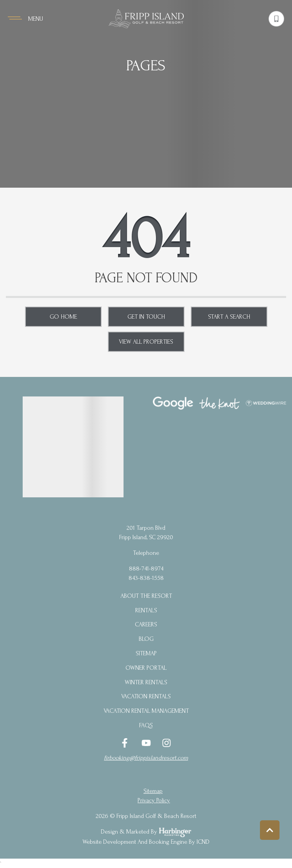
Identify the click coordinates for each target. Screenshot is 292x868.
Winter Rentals (146, 682)
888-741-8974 (146, 569)
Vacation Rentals (146, 696)
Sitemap (146, 653)
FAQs (146, 725)
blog (146, 639)
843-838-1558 (146, 578)
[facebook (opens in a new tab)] (126, 743)
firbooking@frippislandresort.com (146, 758)
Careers (146, 624)
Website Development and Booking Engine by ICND (146, 842)
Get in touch (146, 317)
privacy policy (154, 800)
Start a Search (229, 317)
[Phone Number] (276, 19)
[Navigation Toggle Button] (25, 19)
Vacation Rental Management (146, 711)
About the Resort (146, 596)
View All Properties (146, 342)
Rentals (146, 610)
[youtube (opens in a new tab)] (146, 743)
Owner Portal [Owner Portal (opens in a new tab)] (146, 668)
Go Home (63, 317)
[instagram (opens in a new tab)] (167, 743)
